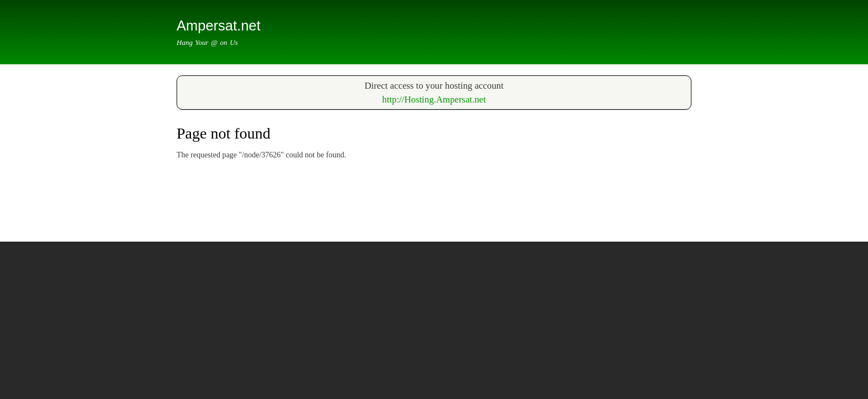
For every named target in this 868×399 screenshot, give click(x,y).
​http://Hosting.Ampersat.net (434, 99)
